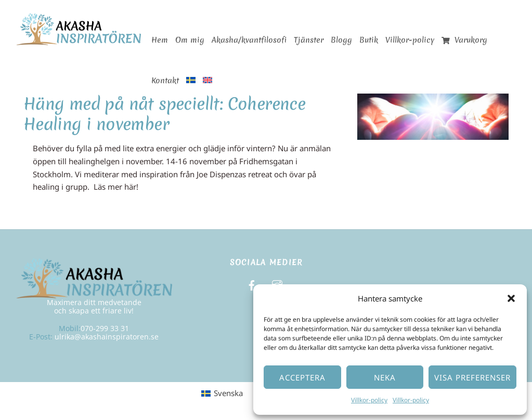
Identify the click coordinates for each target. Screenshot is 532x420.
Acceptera (302, 377)
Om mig (190, 40)
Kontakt (165, 81)
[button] (511, 298)
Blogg (341, 40)
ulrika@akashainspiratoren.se (107, 337)
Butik (369, 40)
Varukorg (465, 40)
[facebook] (252, 284)
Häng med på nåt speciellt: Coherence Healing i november (164, 114)
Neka (385, 377)
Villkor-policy (369, 400)
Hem (160, 40)
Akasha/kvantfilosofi (249, 40)
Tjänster (309, 40)
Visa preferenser (472, 377)
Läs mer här (115, 187)
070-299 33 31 (105, 328)
